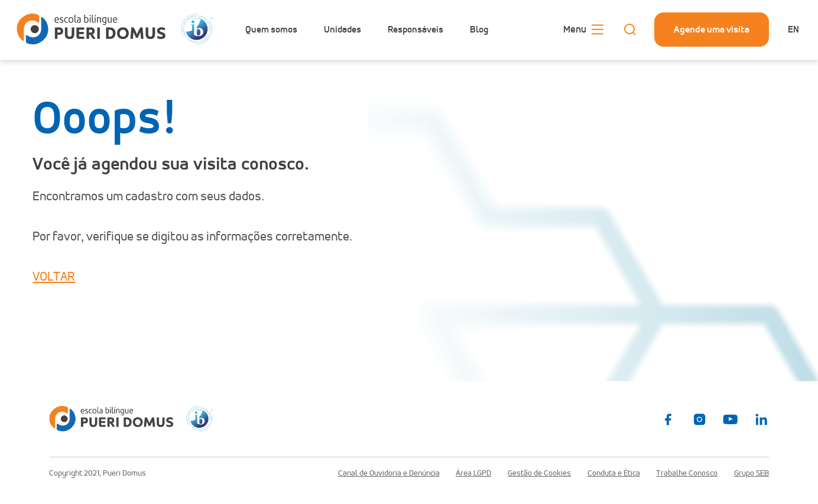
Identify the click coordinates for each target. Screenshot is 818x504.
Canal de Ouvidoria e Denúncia (389, 473)
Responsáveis (416, 30)
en (793, 29)
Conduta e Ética (614, 473)
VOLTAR (54, 277)
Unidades (343, 30)
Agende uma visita (712, 29)
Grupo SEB (752, 473)
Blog (479, 30)
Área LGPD (473, 473)
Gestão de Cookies (539, 473)
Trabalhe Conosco (687, 473)
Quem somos (271, 30)
